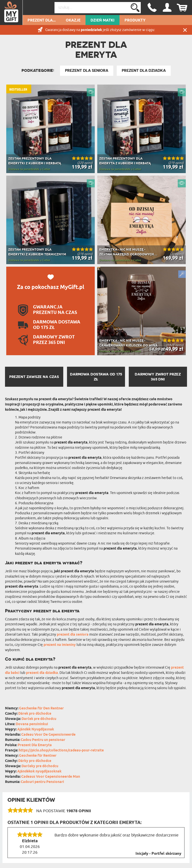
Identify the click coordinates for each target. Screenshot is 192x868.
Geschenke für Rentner (38, 756)
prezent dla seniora (73, 635)
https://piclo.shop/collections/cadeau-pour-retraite (61, 751)
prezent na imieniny (60, 645)
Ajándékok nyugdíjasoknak (39, 772)
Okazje (73, 21)
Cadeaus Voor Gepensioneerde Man (51, 777)
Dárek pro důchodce (35, 714)
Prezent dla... (42, 21)
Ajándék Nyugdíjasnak (36, 730)
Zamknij (185, 30)
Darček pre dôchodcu (39, 719)
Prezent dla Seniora (87, 71)
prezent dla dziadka (42, 673)
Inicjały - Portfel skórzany (158, 854)
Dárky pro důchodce (35, 761)
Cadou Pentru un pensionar (43, 740)
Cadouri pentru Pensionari (42, 782)
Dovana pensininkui (32, 724)
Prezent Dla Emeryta (35, 745)
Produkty (135, 21)
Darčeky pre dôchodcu (40, 766)
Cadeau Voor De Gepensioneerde (48, 735)
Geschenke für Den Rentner (41, 709)
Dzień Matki (102, 21)
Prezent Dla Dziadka (144, 71)
